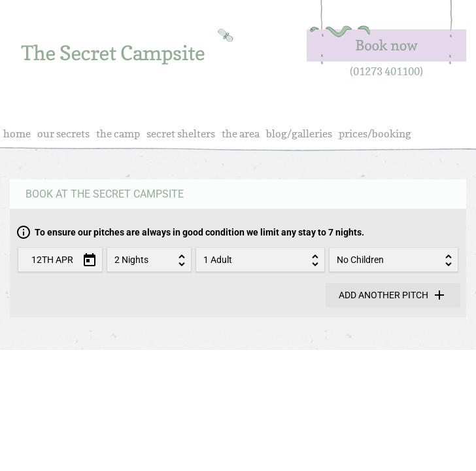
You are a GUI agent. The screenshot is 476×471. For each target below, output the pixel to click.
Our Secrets (63, 133)
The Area (241, 133)
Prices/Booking (375, 133)
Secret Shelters (181, 133)
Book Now (386, 32)
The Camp (118, 133)
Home (17, 133)
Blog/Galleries (299, 133)
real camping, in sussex (128, 52)
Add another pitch (393, 295)
